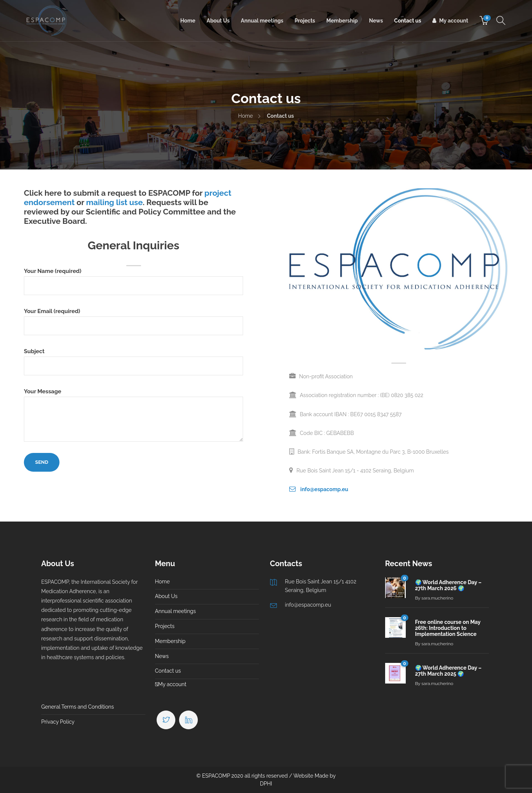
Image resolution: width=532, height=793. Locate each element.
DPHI (266, 784)
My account (454, 21)
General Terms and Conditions (78, 707)
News (376, 21)
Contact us (408, 21)
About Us (218, 21)
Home (188, 21)
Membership (342, 21)
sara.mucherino (437, 598)
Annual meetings (262, 21)
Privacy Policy (58, 722)
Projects (305, 21)
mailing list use (82, 202)
